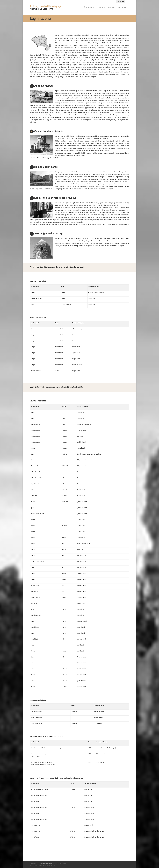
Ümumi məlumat (89, 7)
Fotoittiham (112, 7)
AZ (118, 1)
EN (121, 1)
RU (123, 1)
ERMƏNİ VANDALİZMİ (45, 8)
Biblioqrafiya (122, 7)
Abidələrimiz (101, 7)
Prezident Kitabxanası (46, 863)
